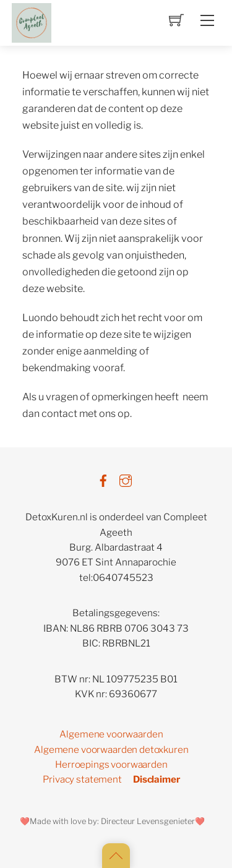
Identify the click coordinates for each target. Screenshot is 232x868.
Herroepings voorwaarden (111, 764)
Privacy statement (82, 779)
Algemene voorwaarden (111, 734)
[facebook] (103, 479)
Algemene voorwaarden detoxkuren (111, 750)
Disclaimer (156, 779)
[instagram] (126, 479)
